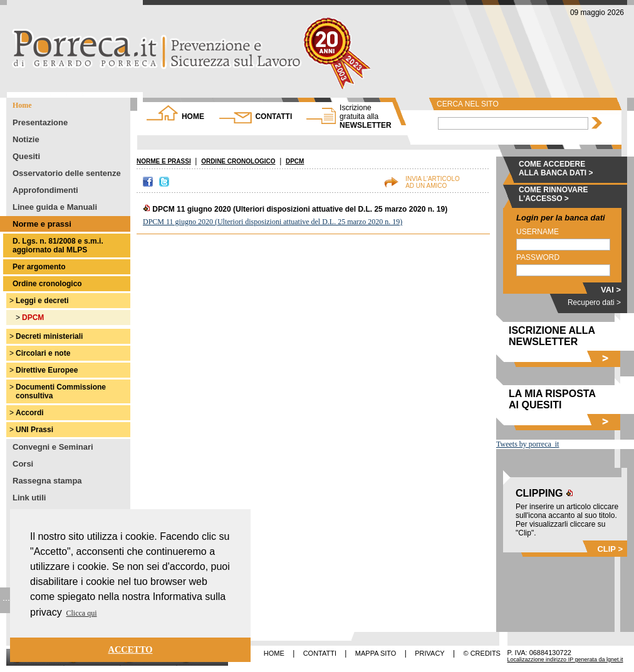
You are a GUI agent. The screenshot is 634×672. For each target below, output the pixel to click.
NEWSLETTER (366, 116)
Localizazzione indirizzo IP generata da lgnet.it (565, 659)
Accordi (30, 413)
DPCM (33, 318)
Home (22, 105)
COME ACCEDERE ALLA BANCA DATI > (556, 168)
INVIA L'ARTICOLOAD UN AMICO (433, 182)
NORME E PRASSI (164, 161)
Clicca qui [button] (82, 613)
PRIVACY (429, 653)
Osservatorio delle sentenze (67, 173)
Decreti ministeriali (49, 336)
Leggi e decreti (42, 301)
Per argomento (39, 267)
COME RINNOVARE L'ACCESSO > (553, 194)
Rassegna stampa (47, 481)
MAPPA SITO (376, 653)
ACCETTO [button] (131, 649)
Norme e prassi (42, 224)
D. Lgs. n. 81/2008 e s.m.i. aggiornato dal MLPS (58, 246)
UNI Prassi (34, 430)
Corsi (23, 464)
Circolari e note (43, 353)
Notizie (26, 139)
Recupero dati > (594, 302)
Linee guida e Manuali (55, 207)
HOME (193, 116)
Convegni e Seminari (53, 447)
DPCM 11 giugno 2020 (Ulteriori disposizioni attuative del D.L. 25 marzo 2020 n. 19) (273, 222)
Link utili (29, 498)
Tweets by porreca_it (527, 444)
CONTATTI (273, 116)
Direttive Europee (47, 370)
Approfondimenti (45, 190)
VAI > (611, 290)
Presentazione (40, 122)
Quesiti (26, 156)
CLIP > (610, 549)
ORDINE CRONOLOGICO (238, 161)
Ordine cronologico (47, 284)
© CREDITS (482, 653)
